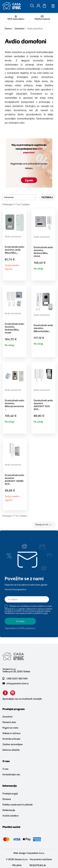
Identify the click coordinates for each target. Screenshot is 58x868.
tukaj (46, 613)
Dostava (7, 799)
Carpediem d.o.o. (36, 853)
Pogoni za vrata (10, 728)
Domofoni (8, 717)
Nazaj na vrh (44, 525)
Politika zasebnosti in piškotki (18, 804)
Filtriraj (47, 197)
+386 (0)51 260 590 (15, 678)
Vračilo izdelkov (11, 815)
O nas (5, 769)
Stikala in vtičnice (11, 733)
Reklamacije (9, 810)
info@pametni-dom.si (15, 683)
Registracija (38, 865)
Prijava (17, 865)
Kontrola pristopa (11, 739)
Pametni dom (9, 722)
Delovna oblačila (11, 750)
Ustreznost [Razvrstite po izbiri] (19, 197)
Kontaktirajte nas (11, 774)
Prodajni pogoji (10, 794)
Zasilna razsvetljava (13, 744)
